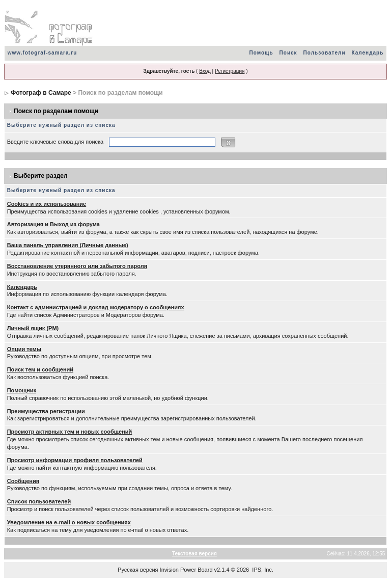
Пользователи (325, 53)
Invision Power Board (186, 570)
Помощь (261, 53)
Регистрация (230, 71)
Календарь (368, 53)
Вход (205, 71)
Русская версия (138, 570)
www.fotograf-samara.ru (43, 53)
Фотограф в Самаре (41, 93)
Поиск (288, 53)
